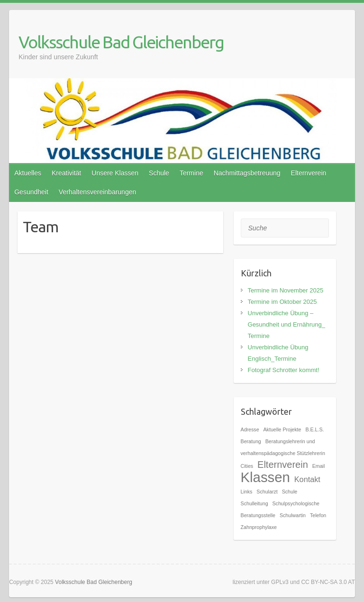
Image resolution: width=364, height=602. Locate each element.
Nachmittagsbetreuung (247, 173)
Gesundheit (31, 192)
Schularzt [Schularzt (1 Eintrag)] (267, 492)
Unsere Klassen (115, 173)
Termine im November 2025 (286, 290)
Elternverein (309, 173)
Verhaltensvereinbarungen (97, 192)
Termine (191, 173)
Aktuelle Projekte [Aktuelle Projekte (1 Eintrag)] (282, 429)
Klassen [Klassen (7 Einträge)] (265, 477)
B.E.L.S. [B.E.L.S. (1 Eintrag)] (314, 429)
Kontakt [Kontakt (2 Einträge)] (307, 479)
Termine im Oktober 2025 (282, 302)
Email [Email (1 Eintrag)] (319, 466)
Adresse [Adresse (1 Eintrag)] (250, 429)
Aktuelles (28, 173)
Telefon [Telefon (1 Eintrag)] (318, 515)
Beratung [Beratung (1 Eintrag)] (251, 441)
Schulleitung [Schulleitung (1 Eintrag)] (255, 503)
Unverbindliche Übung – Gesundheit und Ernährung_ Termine (287, 324)
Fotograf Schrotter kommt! (284, 370)
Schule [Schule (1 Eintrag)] (290, 492)
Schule (159, 173)
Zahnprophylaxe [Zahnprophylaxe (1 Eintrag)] (259, 527)
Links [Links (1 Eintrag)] (247, 492)
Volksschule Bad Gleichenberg (121, 42)
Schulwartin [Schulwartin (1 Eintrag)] (293, 515)
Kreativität (66, 173)
